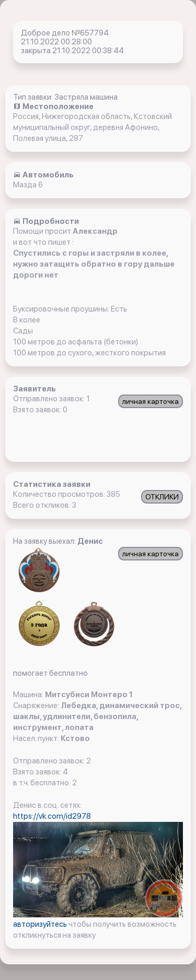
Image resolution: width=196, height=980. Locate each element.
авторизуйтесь (41, 924)
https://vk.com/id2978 (52, 816)
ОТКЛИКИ (162, 497)
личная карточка (151, 401)
